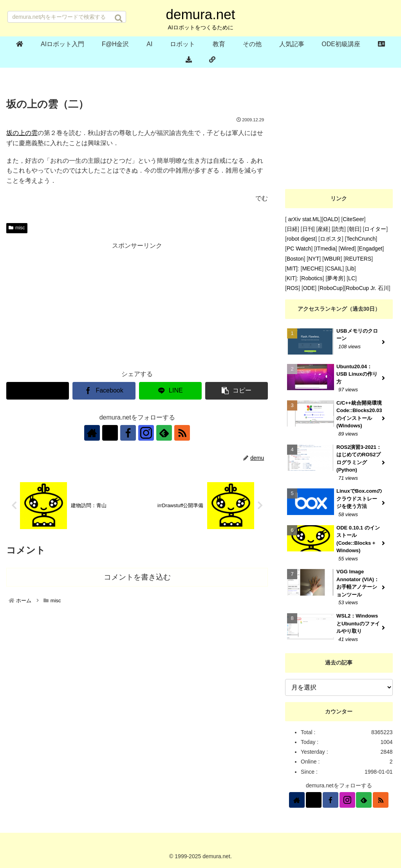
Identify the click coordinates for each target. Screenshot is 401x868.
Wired (347, 249)
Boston (295, 259)
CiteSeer (353, 219)
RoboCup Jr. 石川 (367, 288)
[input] (67, 17)
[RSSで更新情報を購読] (182, 433)
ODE (309, 288)
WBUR (332, 259)
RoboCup (331, 288)
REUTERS (358, 259)
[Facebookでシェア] (104, 391)
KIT (291, 278)
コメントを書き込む (137, 577)
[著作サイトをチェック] (92, 433)
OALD (331, 219)
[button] (119, 18)
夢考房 (335, 278)
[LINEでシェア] (170, 391)
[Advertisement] (137, 306)
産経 (323, 229)
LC (352, 278)
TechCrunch (361, 239)
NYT (314, 259)
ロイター (375, 229)
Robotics (312, 278)
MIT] (292, 268)
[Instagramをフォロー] (146, 433)
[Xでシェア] (38, 391)
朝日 (354, 229)
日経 (292, 229)
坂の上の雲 (22, 133)
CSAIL (334, 268)
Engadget (371, 249)
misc (17, 228)
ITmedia (326, 249)
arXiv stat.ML (303, 219)
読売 (339, 229)
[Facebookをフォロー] (128, 433)
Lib (351, 268)
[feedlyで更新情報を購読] (164, 433)
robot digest (301, 239)
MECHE (312, 268)
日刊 (308, 229)
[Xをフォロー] (110, 433)
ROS (293, 288)
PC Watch (299, 249)
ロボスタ (331, 239)
